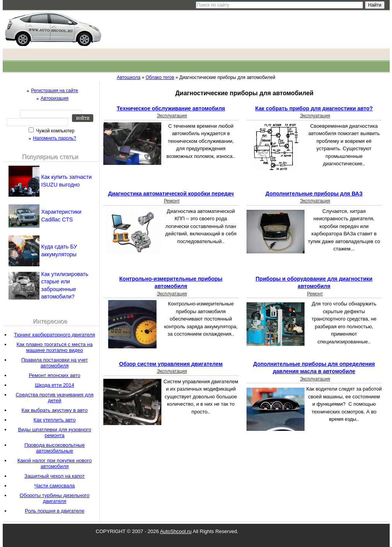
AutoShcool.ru (176, 531)
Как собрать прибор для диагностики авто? (314, 108)
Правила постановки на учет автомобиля (55, 363)
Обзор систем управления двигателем (171, 364)
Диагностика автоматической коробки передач (171, 194)
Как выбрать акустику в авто (55, 410)
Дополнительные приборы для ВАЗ (314, 194)
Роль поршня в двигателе (55, 511)
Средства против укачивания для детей (55, 398)
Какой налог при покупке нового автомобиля (55, 463)
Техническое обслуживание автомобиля (171, 108)
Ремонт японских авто (54, 375)
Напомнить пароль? (54, 138)
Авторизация (55, 98)
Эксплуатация (172, 116)
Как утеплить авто (55, 420)
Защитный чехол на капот (55, 476)
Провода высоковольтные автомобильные (55, 448)
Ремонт (172, 201)
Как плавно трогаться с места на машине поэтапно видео (55, 347)
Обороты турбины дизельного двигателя (55, 498)
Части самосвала (55, 486)
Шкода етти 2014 (55, 385)
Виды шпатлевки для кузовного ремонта (54, 432)
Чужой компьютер (55, 131)
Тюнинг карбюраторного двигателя (54, 335)
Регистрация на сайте (55, 91)
